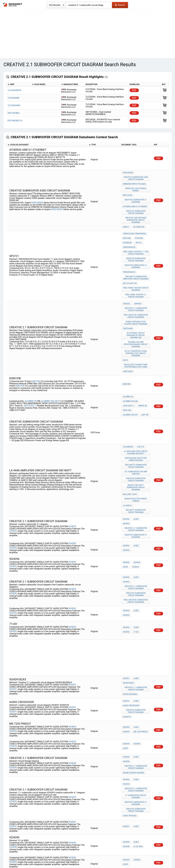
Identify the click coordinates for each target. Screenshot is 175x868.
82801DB (36, 351)
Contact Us (135, 858)
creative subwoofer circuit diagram (136, 206)
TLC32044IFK (14, 105)
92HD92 (72, 479)
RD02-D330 (127, 191)
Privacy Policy (56, 858)
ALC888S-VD (31, 368)
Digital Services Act (119, 858)
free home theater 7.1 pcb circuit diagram (136, 240)
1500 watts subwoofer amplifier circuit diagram (136, 261)
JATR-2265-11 (30, 373)
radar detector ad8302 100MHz (136, 457)
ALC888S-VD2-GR (50, 368)
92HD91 (72, 626)
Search (120, 5)
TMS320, (126, 283)
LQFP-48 (126, 380)
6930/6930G (37, 198)
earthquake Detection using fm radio (136, 422)
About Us (147, 858)
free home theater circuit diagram (136, 270)
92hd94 (126, 517)
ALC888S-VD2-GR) (130, 370)
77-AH (125, 574)
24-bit (136, 475)
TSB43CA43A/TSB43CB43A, (135, 224)
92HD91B (127, 655)
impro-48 (142, 373)
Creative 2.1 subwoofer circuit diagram (136, 288)
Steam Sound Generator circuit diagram (136, 812)
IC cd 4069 (127, 773)
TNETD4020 (128, 342)
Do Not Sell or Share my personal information (86, 858)
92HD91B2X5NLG (130, 634)
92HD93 (72, 665)
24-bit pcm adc (130, 743)
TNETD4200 (128, 304)
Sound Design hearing (134, 707)
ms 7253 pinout (130, 670)
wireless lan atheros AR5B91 (136, 187)
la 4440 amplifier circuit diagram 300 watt (136, 416)
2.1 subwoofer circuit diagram (136, 727)
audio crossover (131, 646)
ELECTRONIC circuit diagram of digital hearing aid (136, 310)
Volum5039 (128, 411)
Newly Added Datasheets (35, 858)
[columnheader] (18, 85)
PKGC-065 (127, 377)
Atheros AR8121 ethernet (135, 201)
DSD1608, (127, 228)
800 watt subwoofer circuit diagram (136, 466)
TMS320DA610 (129, 256)
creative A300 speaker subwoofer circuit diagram (136, 213)
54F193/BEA (14, 113)
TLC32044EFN (14, 90)
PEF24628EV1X (15, 121)
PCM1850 (138, 228)
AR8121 (126, 218)
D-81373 (140, 411)
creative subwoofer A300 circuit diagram (136, 177)
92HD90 (72, 701)
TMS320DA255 (129, 235)
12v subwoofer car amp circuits (136, 434)
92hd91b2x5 (128, 625)
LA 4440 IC (127, 462)
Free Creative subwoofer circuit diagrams (136, 294)
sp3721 (138, 231)
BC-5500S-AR (138, 218)
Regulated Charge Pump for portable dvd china (136, 337)
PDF (134, 90)
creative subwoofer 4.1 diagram (136, 196)
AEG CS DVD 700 (130, 266)
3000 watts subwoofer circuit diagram (136, 428)
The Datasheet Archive (13, 5)
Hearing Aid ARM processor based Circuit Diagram (136, 318)
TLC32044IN (13, 98)
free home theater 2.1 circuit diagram (136, 276)
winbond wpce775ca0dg (134, 182)
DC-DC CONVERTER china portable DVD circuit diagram (136, 326)
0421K (125, 332)
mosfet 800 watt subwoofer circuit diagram (136, 446)
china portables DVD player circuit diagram (136, 300)
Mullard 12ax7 (130, 452)
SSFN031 (137, 283)
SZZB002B (127, 231)
